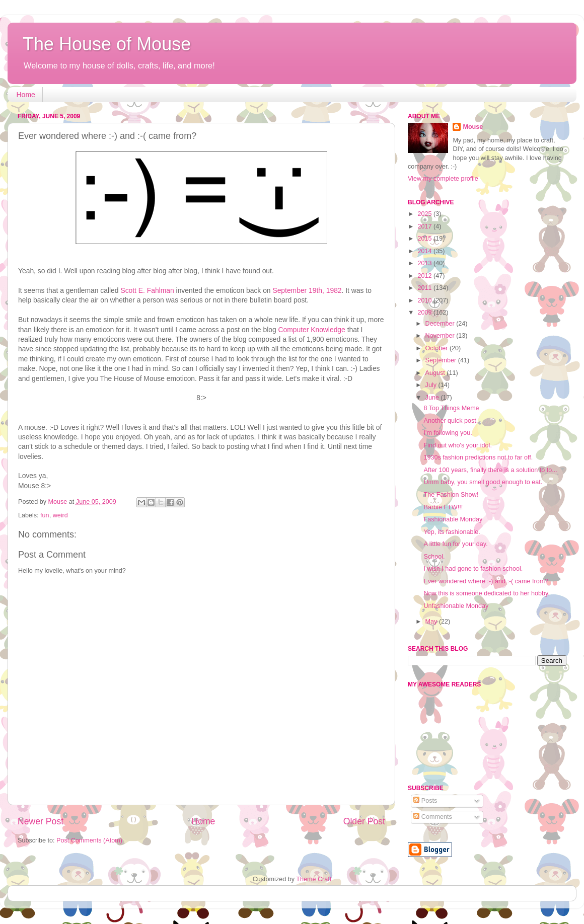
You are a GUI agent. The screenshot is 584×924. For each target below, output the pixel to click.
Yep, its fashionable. (452, 532)
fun (45, 515)
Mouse (473, 127)
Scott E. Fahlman (147, 290)
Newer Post (41, 821)
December (441, 324)
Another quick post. (451, 421)
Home (26, 95)
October (437, 348)
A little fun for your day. (455, 544)
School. (434, 557)
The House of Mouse (107, 44)
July (432, 385)
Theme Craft (314, 879)
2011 (425, 288)
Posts (425, 801)
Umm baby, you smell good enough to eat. (483, 482)
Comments (432, 817)
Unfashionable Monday (456, 606)
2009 (425, 313)
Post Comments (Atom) (89, 840)
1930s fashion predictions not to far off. (478, 457)
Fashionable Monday (453, 519)
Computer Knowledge (311, 330)
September (442, 360)
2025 (425, 214)
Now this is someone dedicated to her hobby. (486, 593)
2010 (425, 300)
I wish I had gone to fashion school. (473, 569)
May (432, 622)
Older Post (364, 821)
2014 (425, 251)
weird (60, 515)
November (441, 336)
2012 (425, 276)
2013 (425, 263)
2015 (425, 239)
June (433, 398)
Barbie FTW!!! (443, 507)
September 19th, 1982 (307, 290)
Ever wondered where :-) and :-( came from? (486, 581)
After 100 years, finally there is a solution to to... (490, 470)
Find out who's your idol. (457, 445)
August (436, 373)
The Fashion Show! (451, 495)
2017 (425, 226)
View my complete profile (443, 179)
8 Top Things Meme (451, 408)
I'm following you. (448, 433)
